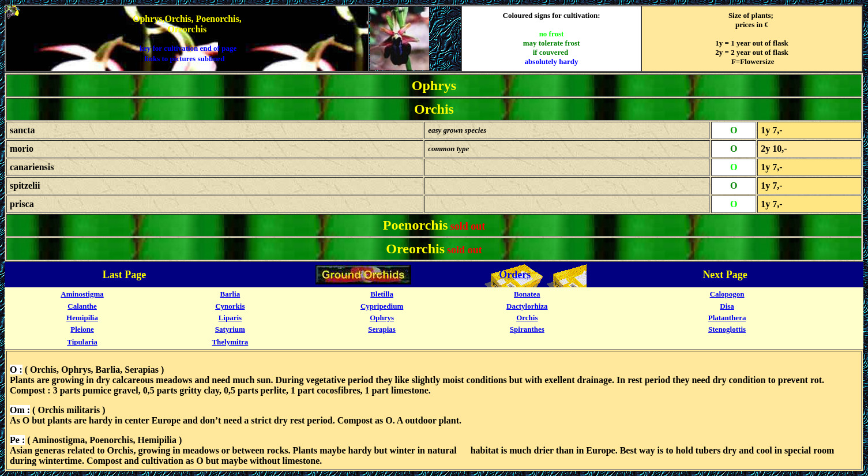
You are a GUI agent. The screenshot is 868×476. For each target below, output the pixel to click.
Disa (727, 306)
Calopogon (727, 294)
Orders (515, 275)
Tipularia (82, 342)
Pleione (82, 329)
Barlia (230, 294)
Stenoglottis (727, 329)
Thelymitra (230, 342)
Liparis (230, 318)
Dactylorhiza (527, 306)
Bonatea (527, 294)
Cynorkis (230, 306)
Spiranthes (527, 329)
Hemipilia (82, 318)
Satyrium (230, 329)
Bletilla (382, 294)
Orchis (527, 318)
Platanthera (727, 318)
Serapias (382, 329)
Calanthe (82, 306)
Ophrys (382, 318)
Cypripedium (382, 306)
